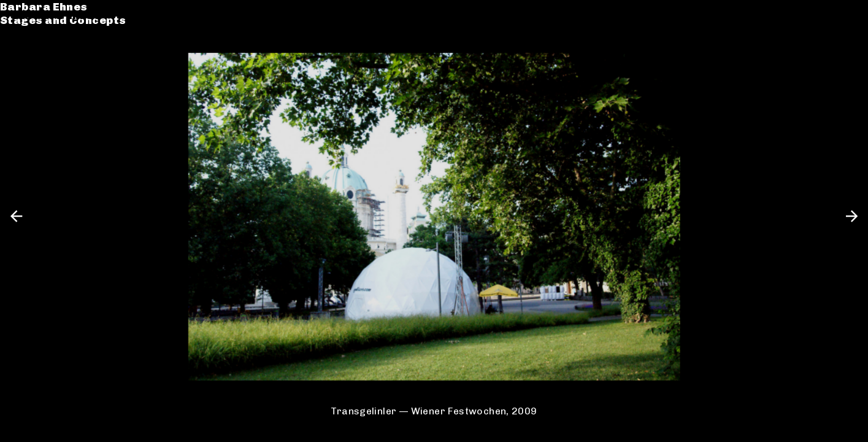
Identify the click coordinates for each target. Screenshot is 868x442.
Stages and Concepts (76, 29)
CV (21, 65)
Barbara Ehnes (57, 15)
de (827, 15)
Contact (37, 79)
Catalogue (44, 51)
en (848, 15)
